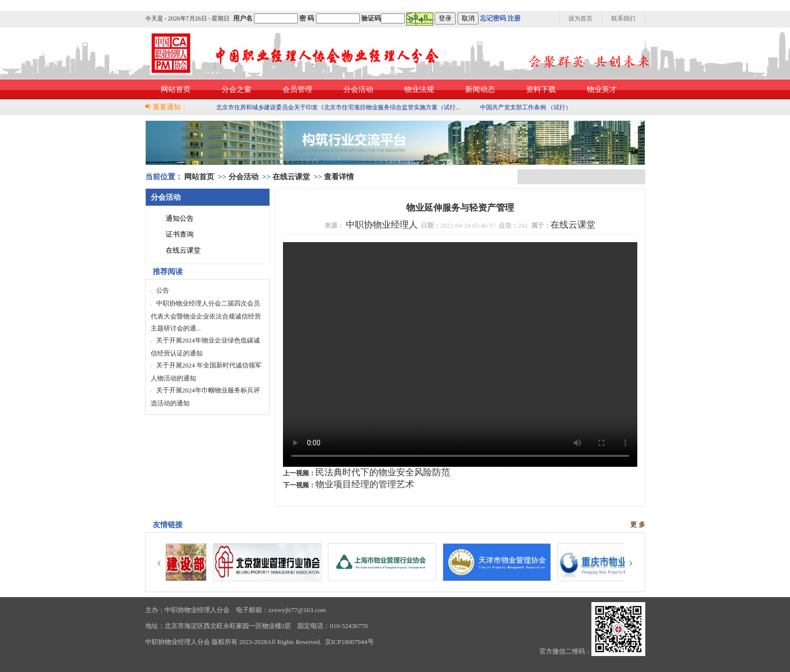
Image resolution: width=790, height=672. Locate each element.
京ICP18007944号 (349, 642)
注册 (514, 18)
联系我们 (623, 18)
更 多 (638, 524)
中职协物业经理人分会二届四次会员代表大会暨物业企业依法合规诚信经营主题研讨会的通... (206, 316)
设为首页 (580, 18)
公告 (163, 290)
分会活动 (358, 89)
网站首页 (176, 89)
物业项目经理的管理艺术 (365, 484)
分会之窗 (237, 89)
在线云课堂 (291, 177)
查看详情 (339, 177)
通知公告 (180, 218)
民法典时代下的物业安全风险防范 (383, 472)
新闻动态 (480, 89)
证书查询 (180, 234)
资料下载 (541, 89)
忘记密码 (493, 18)
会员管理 (297, 89)
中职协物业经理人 (382, 225)
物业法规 (419, 89)
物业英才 (602, 89)
